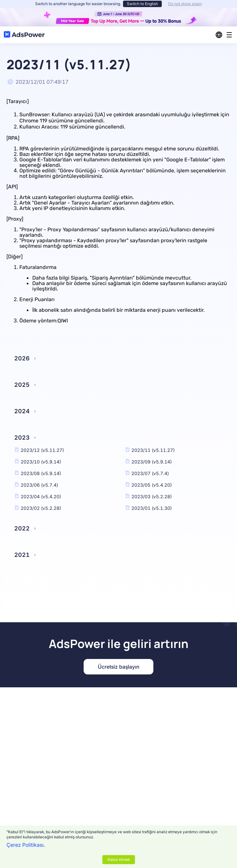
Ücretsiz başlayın (118, 667)
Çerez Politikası (25, 845)
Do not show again (185, 4)
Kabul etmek (119, 859)
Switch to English (142, 4)
